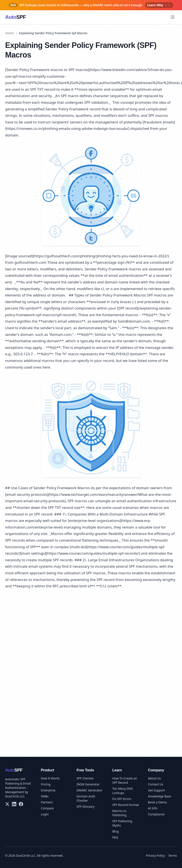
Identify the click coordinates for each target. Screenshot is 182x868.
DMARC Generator (89, 790)
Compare (47, 808)
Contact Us (156, 784)
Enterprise (48, 790)
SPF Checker (85, 778)
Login (45, 814)
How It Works (50, 778)
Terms (173, 855)
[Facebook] (21, 804)
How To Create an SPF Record (125, 780)
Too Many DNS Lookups (123, 791)
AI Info (153, 808)
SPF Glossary (86, 807)
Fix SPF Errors (122, 799)
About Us (154, 778)
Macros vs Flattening (119, 813)
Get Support (157, 790)
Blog (115, 831)
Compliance (156, 814)
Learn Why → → (159, 5)
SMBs (45, 796)
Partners (47, 802)
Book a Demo (157, 802)
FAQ (115, 837)
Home (9, 33)
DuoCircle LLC (15, 796)
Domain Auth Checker (86, 798)
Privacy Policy (155, 855)
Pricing (46, 784)
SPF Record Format (126, 805)
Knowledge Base (160, 796)
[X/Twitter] (7, 804)
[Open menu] (173, 17)
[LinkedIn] (14, 804)
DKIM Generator (88, 784)
